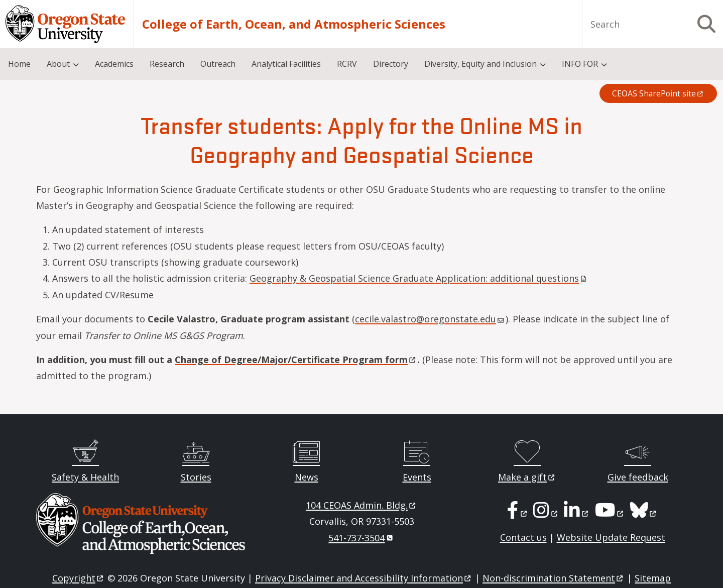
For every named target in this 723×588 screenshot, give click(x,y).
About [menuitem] (58, 64)
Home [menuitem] (19, 64)
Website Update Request (611, 537)
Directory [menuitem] (391, 64)
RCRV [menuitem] (347, 64)
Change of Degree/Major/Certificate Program (296, 360)
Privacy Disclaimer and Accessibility (364, 578)
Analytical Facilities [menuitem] (286, 64)
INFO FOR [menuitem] (580, 64)
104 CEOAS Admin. (361, 505)
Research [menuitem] (167, 64)
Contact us (523, 537)
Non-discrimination (554, 578)
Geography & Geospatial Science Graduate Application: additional (419, 278)
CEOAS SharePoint (658, 93)
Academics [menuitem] (114, 64)
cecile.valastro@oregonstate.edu (430, 319)
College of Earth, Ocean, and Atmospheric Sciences (294, 24)
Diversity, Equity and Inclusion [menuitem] (480, 64)
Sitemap (653, 578)
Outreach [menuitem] (218, 64)
